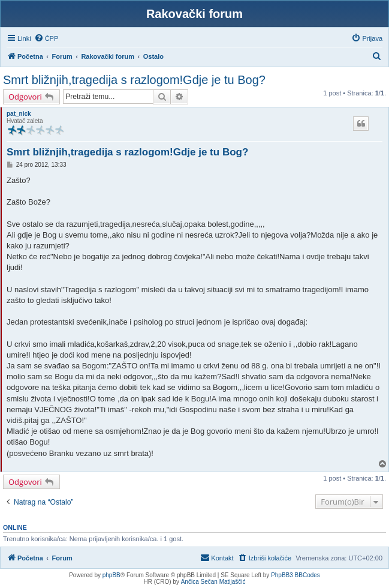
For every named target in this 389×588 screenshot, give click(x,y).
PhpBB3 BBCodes (295, 575)
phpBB (111, 575)
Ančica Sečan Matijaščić (213, 582)
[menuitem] (46, 38)
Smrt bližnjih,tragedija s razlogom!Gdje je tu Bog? (134, 80)
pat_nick (19, 114)
